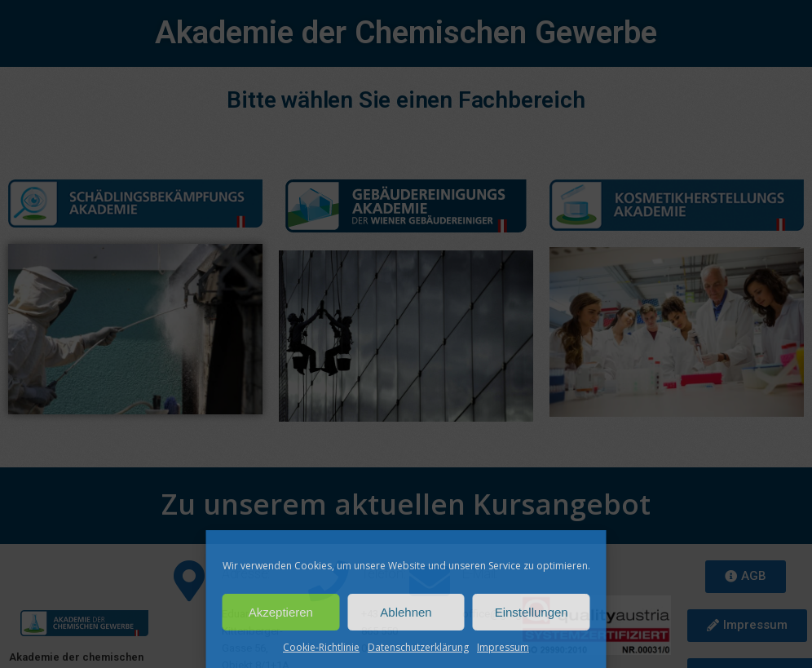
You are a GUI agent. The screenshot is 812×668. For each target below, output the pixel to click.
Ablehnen (406, 612)
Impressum (503, 647)
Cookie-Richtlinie (321, 647)
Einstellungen (532, 612)
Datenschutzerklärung (418, 647)
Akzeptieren (281, 612)
